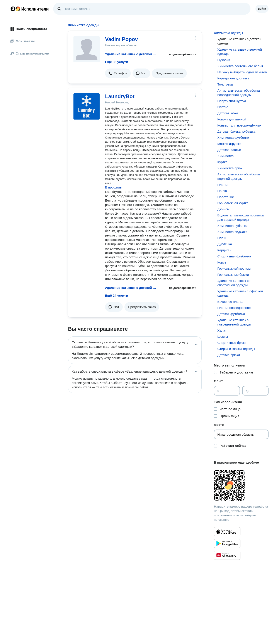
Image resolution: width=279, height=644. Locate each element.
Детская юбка (228, 113)
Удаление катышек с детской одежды (131, 54)
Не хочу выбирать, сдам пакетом (242, 72)
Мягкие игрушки (229, 144)
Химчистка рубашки (232, 226)
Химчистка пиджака (232, 232)
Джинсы (223, 209)
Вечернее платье (230, 302)
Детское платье (229, 150)
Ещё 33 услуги (117, 62)
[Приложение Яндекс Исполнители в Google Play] (227, 543)
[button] (118, 73)
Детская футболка (231, 314)
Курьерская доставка (233, 78)
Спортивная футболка (234, 256)
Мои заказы (23, 41)
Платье (223, 107)
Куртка (222, 162)
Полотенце (226, 197)
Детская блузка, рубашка (236, 131)
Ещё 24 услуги (117, 295)
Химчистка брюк (230, 168)
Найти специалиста (29, 29)
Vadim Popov (122, 39)
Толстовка (225, 84)
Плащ (222, 238)
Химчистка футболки (233, 138)
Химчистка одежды (228, 33)
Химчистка (225, 156)
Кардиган (224, 250)
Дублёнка (225, 244)
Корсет (223, 262)
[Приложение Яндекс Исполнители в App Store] (227, 532)
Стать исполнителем (30, 53)
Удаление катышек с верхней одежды (240, 52)
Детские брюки (229, 355)
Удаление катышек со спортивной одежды (234, 283)
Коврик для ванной (232, 119)
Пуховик (224, 60)
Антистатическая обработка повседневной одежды (239, 93)
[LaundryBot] (87, 106)
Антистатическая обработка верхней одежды (239, 176)
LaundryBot (120, 96)
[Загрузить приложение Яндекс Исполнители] (241, 485)
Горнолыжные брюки (233, 275)
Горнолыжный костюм (234, 268)
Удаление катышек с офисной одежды (240, 293)
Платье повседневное (234, 308)
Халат (222, 330)
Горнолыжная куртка (233, 203)
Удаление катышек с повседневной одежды (234, 322)
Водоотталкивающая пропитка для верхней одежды (241, 217)
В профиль (113, 187)
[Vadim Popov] (87, 49)
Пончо (222, 191)
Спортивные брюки (232, 343)
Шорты (223, 337)
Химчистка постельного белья (240, 66)
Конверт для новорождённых (239, 125)
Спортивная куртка (232, 101)
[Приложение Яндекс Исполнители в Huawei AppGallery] (227, 555)
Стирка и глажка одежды (236, 349)
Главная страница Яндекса (13, 9)
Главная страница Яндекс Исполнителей (30, 9)
